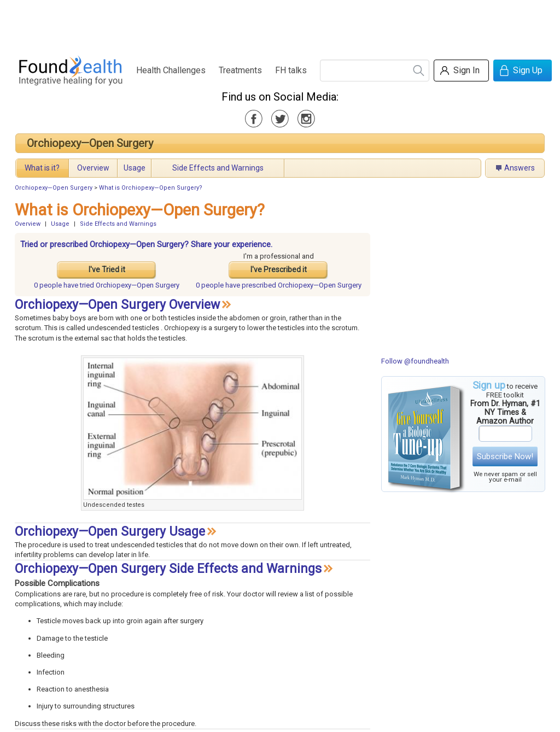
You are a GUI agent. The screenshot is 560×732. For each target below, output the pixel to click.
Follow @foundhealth (415, 361)
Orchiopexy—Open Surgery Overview (117, 305)
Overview (93, 168)
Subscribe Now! (505, 456)
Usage (135, 168)
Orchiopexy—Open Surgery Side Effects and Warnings (168, 569)
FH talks (291, 70)
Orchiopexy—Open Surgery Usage (110, 532)
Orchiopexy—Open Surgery (90, 143)
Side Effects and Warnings (218, 168)
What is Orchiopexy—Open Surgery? (151, 188)
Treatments (240, 70)
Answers (520, 168)
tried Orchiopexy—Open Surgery (107, 285)
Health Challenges (171, 70)
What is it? (42, 168)
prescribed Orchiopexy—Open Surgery (279, 285)
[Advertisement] (279, 25)
